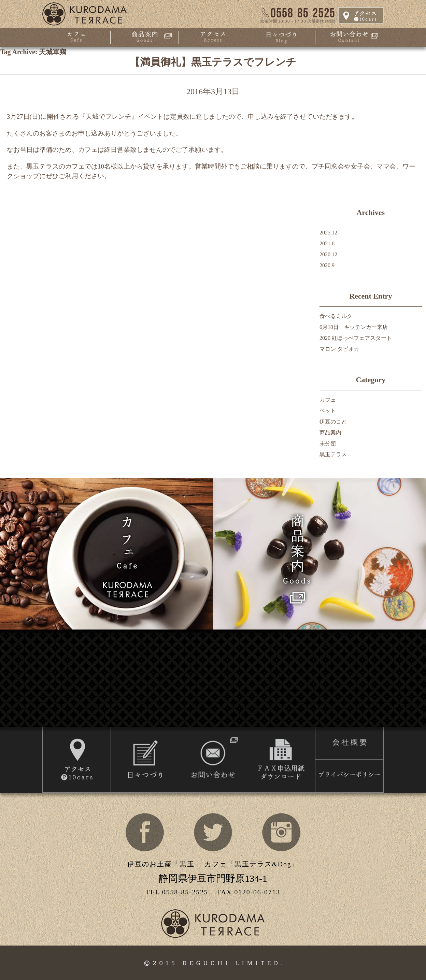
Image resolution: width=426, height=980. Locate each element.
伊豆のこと (333, 422)
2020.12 (328, 254)
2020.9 (327, 265)
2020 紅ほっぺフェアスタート (356, 338)
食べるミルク (336, 316)
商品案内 (330, 433)
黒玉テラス (333, 454)
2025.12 (328, 233)
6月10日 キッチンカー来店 (354, 327)
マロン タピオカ (339, 349)
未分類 (328, 443)
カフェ (328, 400)
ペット (328, 411)
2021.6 (327, 243)
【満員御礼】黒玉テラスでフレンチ (213, 62)
